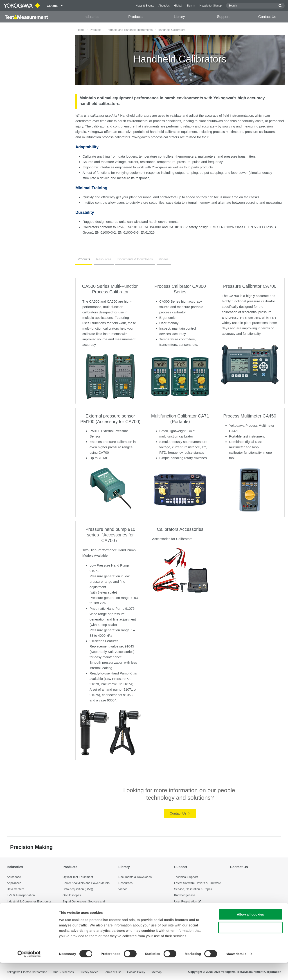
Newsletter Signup (211, 6)
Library (179, 17)
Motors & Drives (17, 907)
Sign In (191, 6)
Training (179, 907)
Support (223, 17)
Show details (236, 971)
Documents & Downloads (133, 259)
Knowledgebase (185, 895)
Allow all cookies (251, 932)
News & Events (145, 6)
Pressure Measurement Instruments (86, 911)
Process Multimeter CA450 (250, 416)
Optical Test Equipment (78, 877)
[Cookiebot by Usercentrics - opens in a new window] (29, 971)
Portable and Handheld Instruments (130, 30)
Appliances (14, 883)
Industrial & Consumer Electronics (29, 901)
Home (81, 30)
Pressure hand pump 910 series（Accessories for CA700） (110, 535)
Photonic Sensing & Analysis (26, 920)
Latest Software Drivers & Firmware (198, 883)
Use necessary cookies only (250, 945)
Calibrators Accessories (180, 529)
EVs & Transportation (21, 895)
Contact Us (267, 17)
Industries (91, 17)
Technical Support (186, 877)
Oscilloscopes (72, 895)
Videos (161, 259)
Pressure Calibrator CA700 (250, 286)
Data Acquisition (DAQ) (78, 889)
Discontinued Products (189, 914)
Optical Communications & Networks (31, 914)
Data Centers (16, 889)
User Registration (186, 901)
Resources (102, 259)
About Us (164, 6)
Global (178, 6)
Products (135, 17)
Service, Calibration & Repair (193, 889)
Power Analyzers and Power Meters (86, 883)
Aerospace (14, 877)
